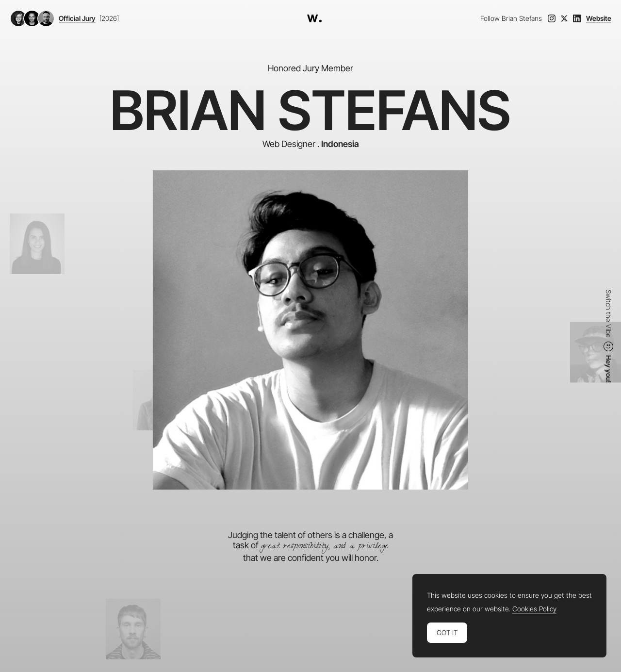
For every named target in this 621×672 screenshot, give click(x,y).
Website (599, 18)
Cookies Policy (534, 609)
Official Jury (77, 18)
